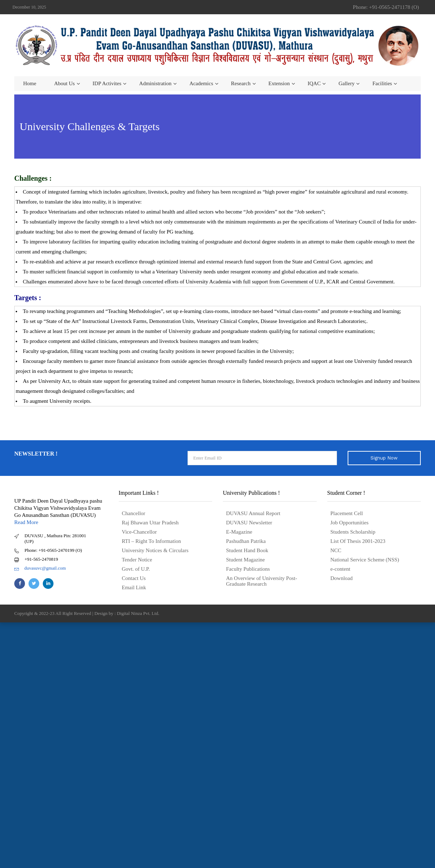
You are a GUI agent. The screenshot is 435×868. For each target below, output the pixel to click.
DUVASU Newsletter (249, 523)
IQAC (314, 83)
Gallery (346, 83)
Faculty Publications (248, 569)
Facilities (382, 83)
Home (30, 83)
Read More (26, 522)
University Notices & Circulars (155, 550)
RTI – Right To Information (152, 541)
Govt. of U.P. (136, 569)
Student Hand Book (247, 550)
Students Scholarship (353, 532)
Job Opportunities (350, 523)
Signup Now (384, 458)
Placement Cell (347, 513)
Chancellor (134, 513)
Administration (155, 83)
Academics (201, 83)
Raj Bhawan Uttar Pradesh (150, 523)
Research (241, 83)
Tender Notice (137, 560)
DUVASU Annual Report (253, 513)
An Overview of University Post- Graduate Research (262, 581)
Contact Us (134, 578)
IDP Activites (107, 83)
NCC (336, 550)
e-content (341, 569)
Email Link (134, 587)
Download (342, 578)
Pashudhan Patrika (246, 541)
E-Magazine (239, 532)
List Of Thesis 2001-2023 (358, 541)
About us (65, 83)
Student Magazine (245, 560)
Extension (279, 83)
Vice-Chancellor (139, 532)
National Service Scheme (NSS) (365, 560)
